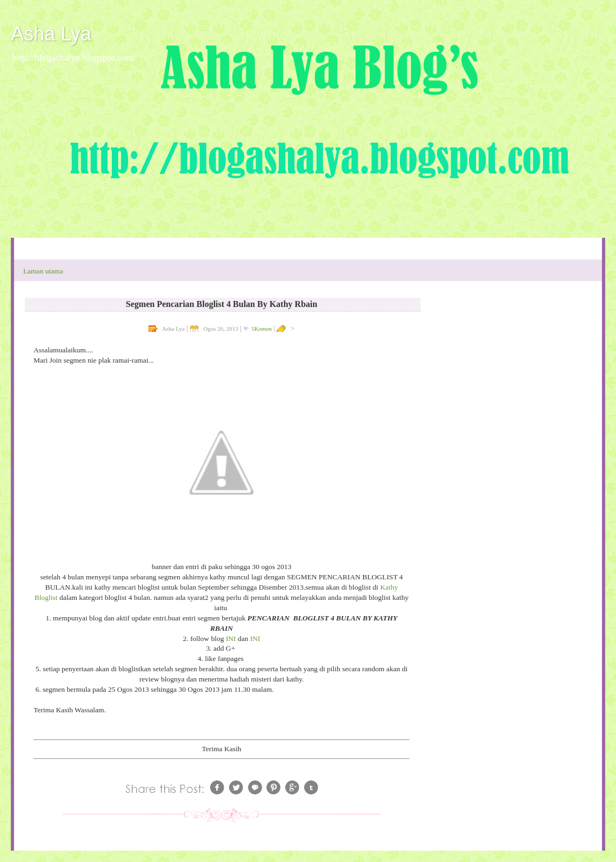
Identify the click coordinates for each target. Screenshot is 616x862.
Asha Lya (51, 34)
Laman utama (43, 271)
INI (231, 639)
